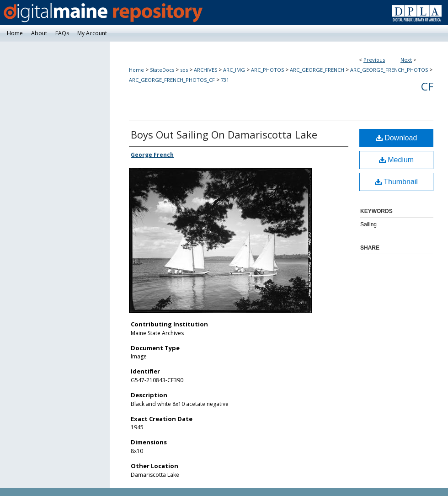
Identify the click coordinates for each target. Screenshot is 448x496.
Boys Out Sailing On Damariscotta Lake (224, 134)
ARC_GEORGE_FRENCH (317, 70)
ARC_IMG (234, 70)
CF (427, 86)
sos (184, 70)
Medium (396, 160)
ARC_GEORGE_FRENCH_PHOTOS (389, 70)
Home (136, 70)
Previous (374, 60)
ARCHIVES (205, 70)
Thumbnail (396, 182)
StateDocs (162, 70)
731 (225, 80)
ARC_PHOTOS (267, 70)
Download (397, 138)
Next (406, 60)
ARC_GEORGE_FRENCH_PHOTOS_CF (172, 80)
